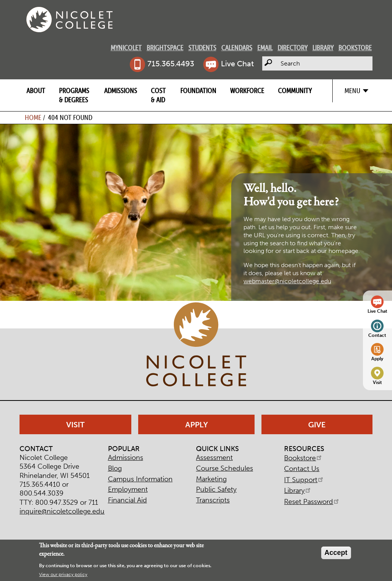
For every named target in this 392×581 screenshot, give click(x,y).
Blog (115, 468)
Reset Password (312, 502)
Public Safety (216, 489)
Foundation (198, 91)
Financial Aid (127, 500)
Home (33, 117)
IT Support (304, 480)
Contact (377, 335)
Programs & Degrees (74, 95)
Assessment (214, 458)
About (36, 91)
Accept (336, 553)
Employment (128, 489)
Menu (352, 91)
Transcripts (213, 500)
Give (317, 425)
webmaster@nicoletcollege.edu (287, 281)
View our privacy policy (63, 574)
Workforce (247, 91)
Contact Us (302, 469)
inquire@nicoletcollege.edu (62, 511)
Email (265, 48)
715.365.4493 (171, 64)
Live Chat (237, 64)
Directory (292, 48)
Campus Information (140, 479)
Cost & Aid (158, 95)
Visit (377, 382)
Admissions (121, 91)
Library (323, 48)
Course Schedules (225, 468)
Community (295, 91)
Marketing (211, 479)
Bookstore (355, 48)
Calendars (237, 48)
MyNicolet (126, 48)
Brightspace (165, 48)
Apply (377, 359)
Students (202, 48)
